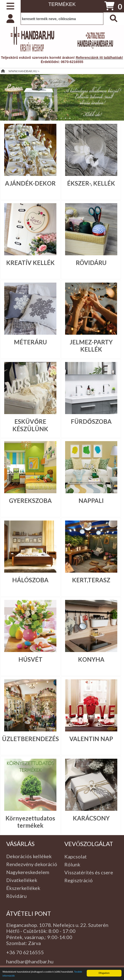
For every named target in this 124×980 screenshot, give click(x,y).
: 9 (48, 937)
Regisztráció (79, 880)
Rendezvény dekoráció (32, 864)
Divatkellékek (22, 880)
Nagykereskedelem (28, 872)
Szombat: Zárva (23, 943)
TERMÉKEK (62, 4)
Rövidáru (16, 896)
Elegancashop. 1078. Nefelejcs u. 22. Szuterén (57, 925)
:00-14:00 (61, 937)
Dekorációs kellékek (29, 856)
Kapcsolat (76, 856)
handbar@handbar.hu (30, 961)
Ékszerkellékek (23, 888)
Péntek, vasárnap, (26, 937)
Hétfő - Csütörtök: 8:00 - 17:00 (41, 931)
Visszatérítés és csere (89, 872)
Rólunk (72, 864)
